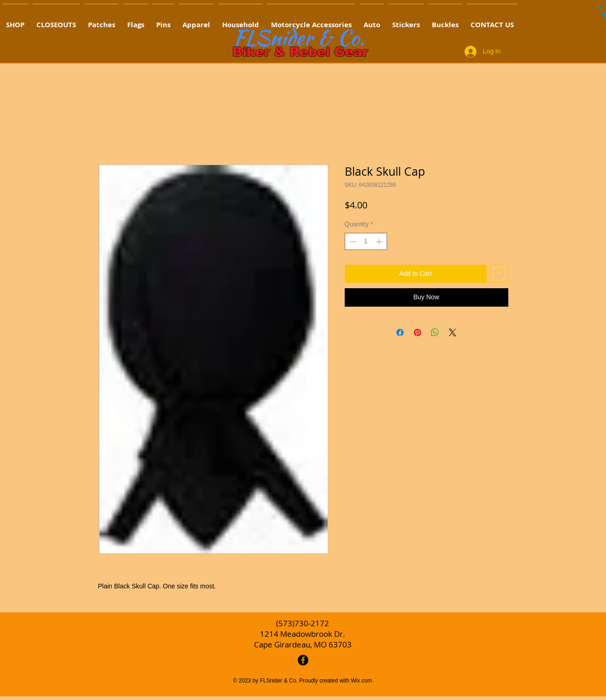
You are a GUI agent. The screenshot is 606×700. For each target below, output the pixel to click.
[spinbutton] (366, 241)
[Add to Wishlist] (499, 274)
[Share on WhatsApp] (435, 332)
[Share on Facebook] (400, 332)
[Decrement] (352, 241)
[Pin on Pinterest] (418, 332)
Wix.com (361, 681)
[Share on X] (453, 332)
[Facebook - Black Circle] (303, 660)
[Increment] (380, 241)
